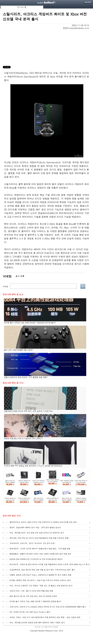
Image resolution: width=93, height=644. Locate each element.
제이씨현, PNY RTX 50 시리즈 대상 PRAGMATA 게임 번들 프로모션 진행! (36, 538)
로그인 (37, 627)
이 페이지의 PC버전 (50, 627)
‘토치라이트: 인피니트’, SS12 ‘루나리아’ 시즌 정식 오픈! (29, 543)
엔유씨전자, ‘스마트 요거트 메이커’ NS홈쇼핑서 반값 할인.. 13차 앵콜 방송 (37, 549)
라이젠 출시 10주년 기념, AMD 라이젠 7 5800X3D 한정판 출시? (32, 602)
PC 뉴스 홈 (22, 7)
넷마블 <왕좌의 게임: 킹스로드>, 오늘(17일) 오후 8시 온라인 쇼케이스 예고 (37, 580)
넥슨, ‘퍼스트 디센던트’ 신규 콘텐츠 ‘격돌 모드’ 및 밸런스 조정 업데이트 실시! (38, 586)
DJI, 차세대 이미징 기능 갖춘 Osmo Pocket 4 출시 (27, 612)
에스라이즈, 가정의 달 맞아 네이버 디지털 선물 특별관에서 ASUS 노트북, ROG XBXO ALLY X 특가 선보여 (46, 564)
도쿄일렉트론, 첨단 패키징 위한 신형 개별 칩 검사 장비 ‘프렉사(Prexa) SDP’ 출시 (39, 570)
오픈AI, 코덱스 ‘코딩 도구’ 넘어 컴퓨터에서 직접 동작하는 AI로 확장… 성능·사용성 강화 (42, 617)
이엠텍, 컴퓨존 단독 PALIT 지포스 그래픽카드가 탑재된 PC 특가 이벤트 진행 (37, 575)
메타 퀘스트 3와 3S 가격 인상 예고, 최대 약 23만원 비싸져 (30, 596)
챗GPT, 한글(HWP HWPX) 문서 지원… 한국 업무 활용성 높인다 (32, 528)
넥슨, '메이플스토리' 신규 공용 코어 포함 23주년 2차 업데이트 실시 (34, 533)
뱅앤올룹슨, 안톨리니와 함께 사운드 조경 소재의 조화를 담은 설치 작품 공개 (37, 554)
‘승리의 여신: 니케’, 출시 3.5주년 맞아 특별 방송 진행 (28, 591)
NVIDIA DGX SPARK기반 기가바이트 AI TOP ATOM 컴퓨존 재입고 (33, 559)
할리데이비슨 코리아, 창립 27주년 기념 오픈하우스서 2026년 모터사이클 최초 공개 (40, 522)
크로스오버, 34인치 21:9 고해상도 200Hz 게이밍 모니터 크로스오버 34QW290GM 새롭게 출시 (45, 607)
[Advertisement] (46, 48)
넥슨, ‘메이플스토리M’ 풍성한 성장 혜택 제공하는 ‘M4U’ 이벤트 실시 (34, 623)
